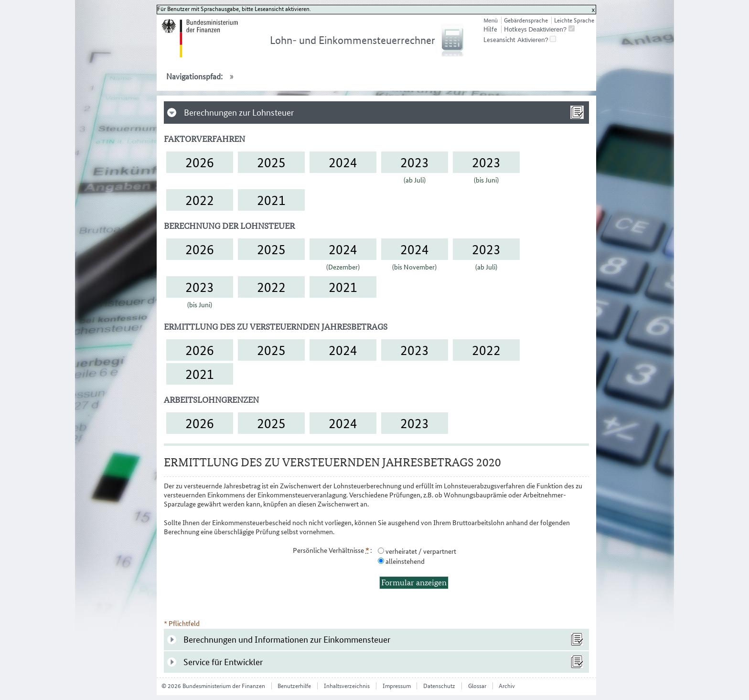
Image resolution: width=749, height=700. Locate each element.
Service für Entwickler (223, 662)
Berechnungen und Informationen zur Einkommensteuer (287, 640)
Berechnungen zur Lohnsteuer (239, 113)
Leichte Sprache (574, 20)
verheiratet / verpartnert (420, 551)
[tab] (376, 113)
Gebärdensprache (526, 20)
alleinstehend (404, 561)
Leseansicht (499, 40)
